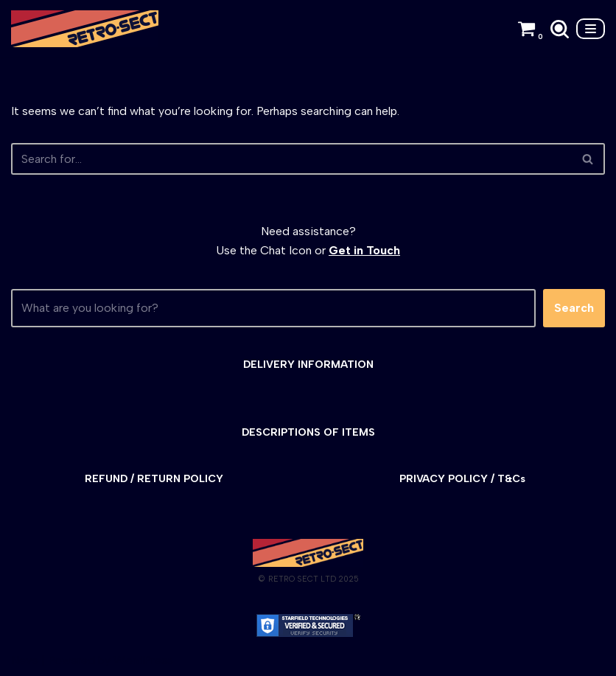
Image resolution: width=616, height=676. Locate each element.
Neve (25, 660)
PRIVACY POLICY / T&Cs (462, 479)
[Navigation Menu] (591, 29)
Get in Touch (364, 250)
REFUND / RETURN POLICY (154, 479)
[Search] (560, 29)
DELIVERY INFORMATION (308, 365)
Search (574, 308)
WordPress (143, 660)
